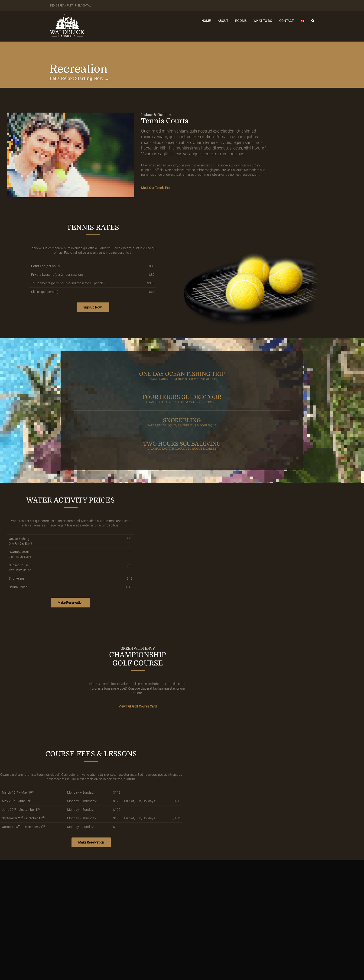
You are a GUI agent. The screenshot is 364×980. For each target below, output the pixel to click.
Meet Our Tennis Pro (156, 188)
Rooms (241, 21)
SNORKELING (182, 422)
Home (206, 21)
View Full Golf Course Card (138, 706)
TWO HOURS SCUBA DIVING (182, 446)
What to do (263, 21)
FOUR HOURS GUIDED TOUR (182, 399)
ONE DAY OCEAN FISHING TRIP (182, 376)
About (223, 21)
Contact (286, 21)
